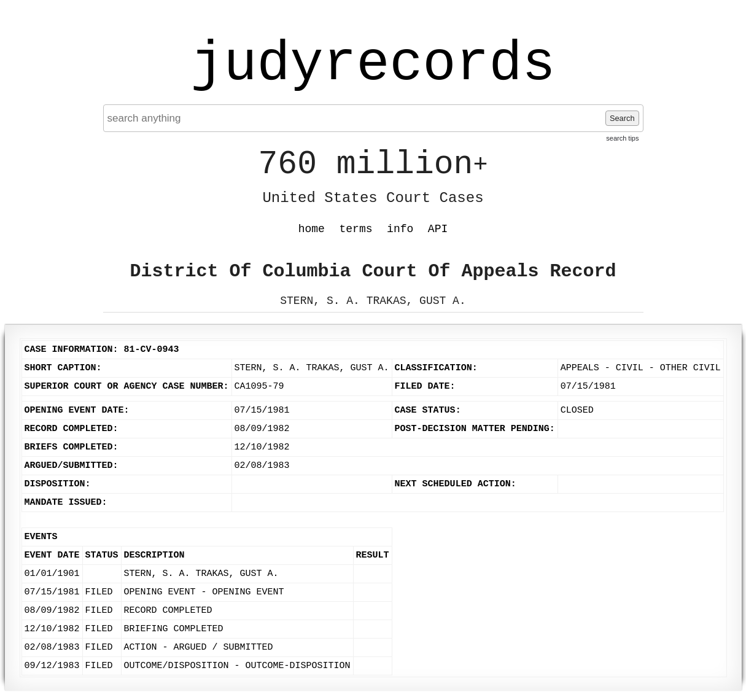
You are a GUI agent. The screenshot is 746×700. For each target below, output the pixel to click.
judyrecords (373, 64)
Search (622, 118)
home (312, 229)
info (400, 229)
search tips (622, 138)
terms (356, 229)
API (438, 229)
